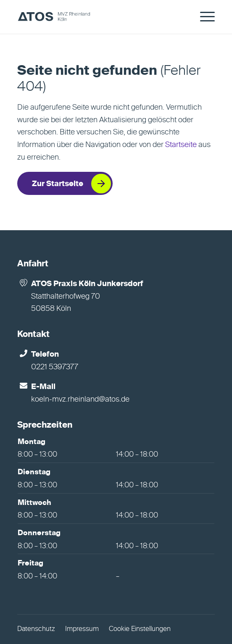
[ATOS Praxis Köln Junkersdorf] (96, 17)
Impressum (82, 629)
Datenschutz (36, 629)
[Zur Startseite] (65, 184)
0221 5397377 (55, 367)
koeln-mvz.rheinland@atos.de (80, 400)
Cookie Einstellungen (140, 629)
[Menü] (203, 17)
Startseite (181, 145)
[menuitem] (203, 17)
